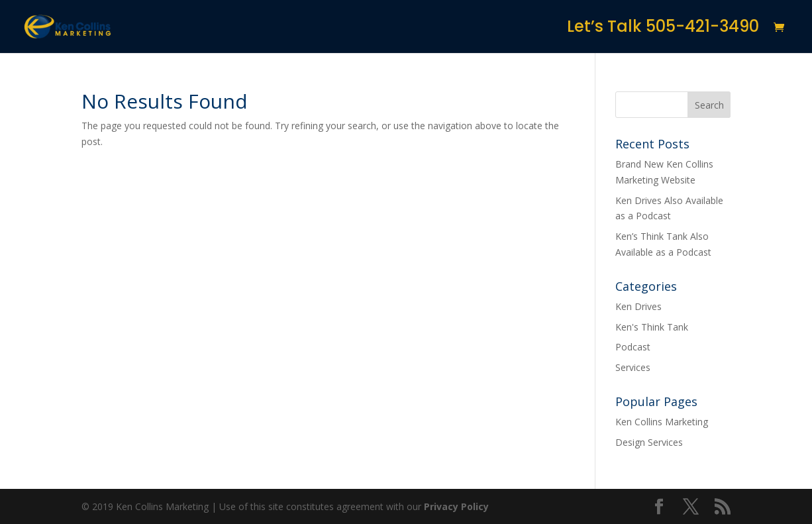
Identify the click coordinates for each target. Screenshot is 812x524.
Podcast (633, 347)
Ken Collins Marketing (662, 422)
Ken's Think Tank (652, 327)
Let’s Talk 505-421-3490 (663, 29)
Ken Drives (638, 306)
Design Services (649, 442)
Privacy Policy (456, 506)
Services (633, 367)
